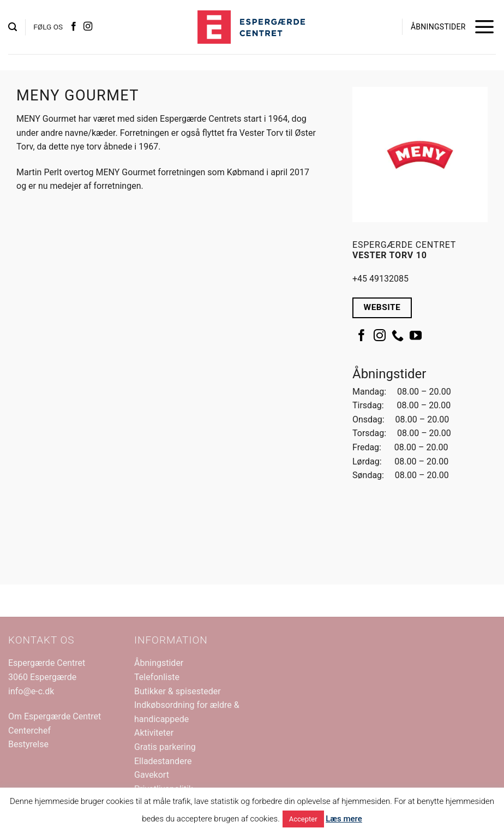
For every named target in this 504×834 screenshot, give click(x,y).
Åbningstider (159, 663)
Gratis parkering (165, 747)
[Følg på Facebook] (74, 27)
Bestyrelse (28, 744)
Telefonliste (157, 677)
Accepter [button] (303, 819)
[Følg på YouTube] (416, 336)
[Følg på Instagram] (88, 27)
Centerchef (29, 731)
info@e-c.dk (31, 691)
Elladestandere (163, 761)
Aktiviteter (154, 733)
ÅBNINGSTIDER (438, 27)
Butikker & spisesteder (178, 691)
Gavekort (152, 775)
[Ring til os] (398, 336)
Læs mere (344, 819)
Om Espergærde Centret (55, 716)
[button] (13, 27)
